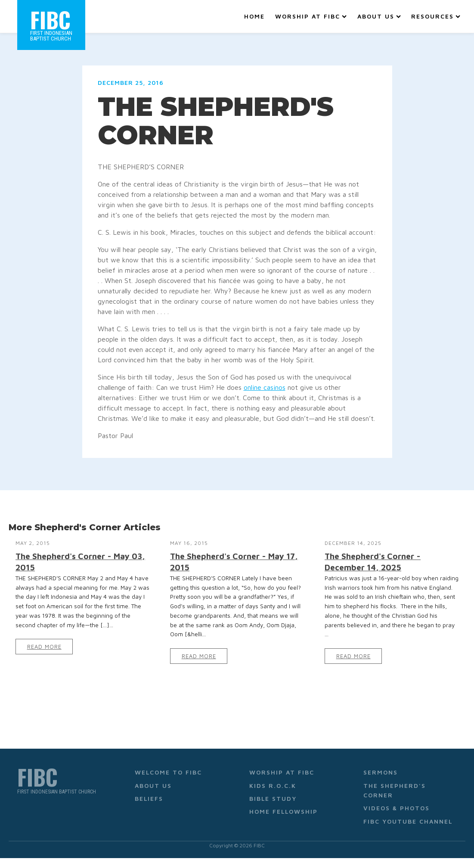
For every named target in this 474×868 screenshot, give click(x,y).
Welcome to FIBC (168, 772)
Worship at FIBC (311, 16)
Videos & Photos (397, 808)
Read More (44, 647)
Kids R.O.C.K (273, 786)
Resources (436, 16)
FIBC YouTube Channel (408, 821)
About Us (379, 16)
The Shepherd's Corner (395, 790)
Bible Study (273, 798)
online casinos (265, 387)
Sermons (381, 772)
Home (254, 16)
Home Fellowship (283, 811)
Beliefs (149, 798)
